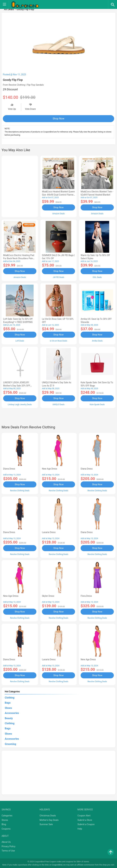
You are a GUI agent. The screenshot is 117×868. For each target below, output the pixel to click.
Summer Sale (46, 824)
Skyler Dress (48, 596)
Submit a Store (85, 820)
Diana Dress (9, 469)
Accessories (12, 713)
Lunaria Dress (49, 532)
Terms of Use (8, 851)
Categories (7, 815)
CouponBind (57, 865)
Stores (5, 820)
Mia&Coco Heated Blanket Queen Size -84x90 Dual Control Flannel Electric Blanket (58, 195)
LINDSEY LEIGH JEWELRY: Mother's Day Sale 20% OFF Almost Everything (17, 386)
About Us (6, 842)
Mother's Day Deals (49, 820)
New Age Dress (50, 469)
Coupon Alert (84, 815)
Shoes (8, 708)
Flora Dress (86, 596)
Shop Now (58, 119)
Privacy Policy (8, 846)
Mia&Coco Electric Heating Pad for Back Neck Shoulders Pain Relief (19, 258)
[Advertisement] (20, 186)
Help (80, 828)
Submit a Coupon (86, 824)
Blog (4, 824)
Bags (8, 703)
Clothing (10, 697)
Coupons (6, 828)
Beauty (9, 718)
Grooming (10, 744)
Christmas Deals (48, 815)
